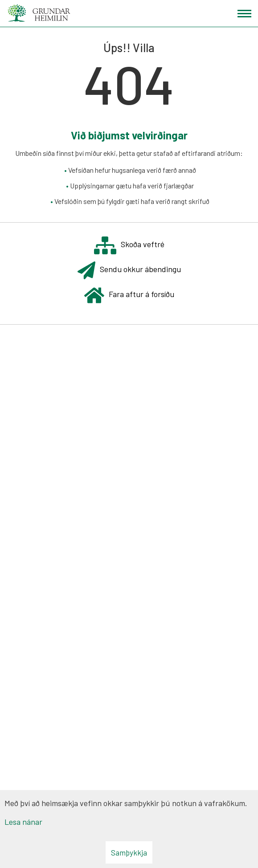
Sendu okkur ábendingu (129, 270)
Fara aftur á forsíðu (129, 295)
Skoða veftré (129, 245)
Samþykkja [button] (129, 852)
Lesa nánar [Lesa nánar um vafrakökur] (23, 822)
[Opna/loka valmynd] (244, 14)
